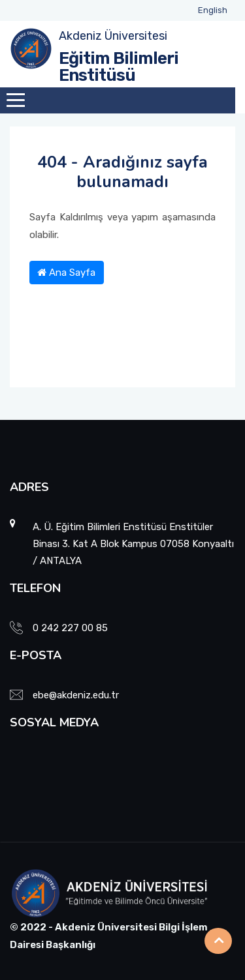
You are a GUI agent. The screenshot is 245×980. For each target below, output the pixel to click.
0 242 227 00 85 (70, 628)
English (213, 10)
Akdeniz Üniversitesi (113, 36)
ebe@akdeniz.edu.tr (76, 695)
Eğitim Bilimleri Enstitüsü (119, 67)
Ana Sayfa (66, 273)
